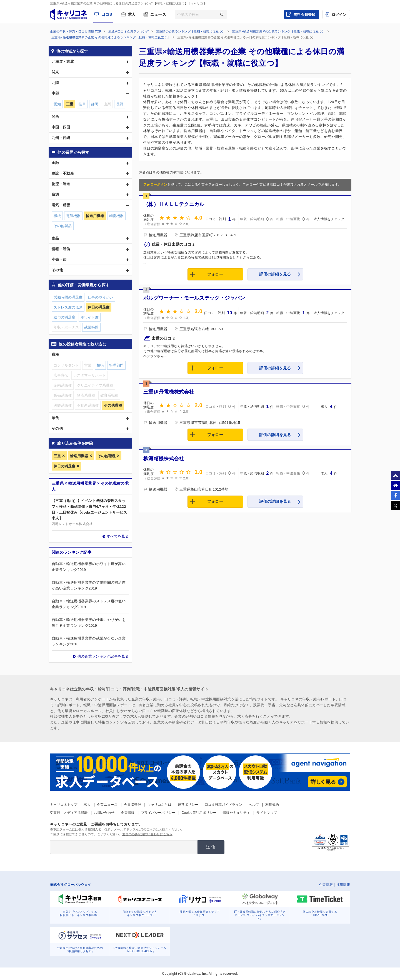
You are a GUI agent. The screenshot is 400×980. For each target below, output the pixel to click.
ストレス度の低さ (68, 307)
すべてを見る (118, 536)
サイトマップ (267, 813)
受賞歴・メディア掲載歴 (69, 813)
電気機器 (73, 216)
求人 (132, 14)
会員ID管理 (132, 805)
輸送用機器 (79, 456)
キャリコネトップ (64, 805)
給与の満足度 (64, 317)
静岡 (95, 104)
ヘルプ (254, 805)
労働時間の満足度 (68, 297)
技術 (100, 365)
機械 (57, 216)
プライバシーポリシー (158, 813)
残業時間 (91, 327)
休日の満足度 (64, 466)
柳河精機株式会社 (164, 459)
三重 (57, 456)
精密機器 (116, 216)
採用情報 (343, 885)
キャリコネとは (159, 805)
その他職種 (107, 456)
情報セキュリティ (236, 813)
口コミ (107, 14)
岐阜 (82, 104)
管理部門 (116, 365)
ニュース (158, 14)
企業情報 (128, 813)
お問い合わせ (104, 813)
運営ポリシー (188, 805)
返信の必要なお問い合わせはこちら (147, 834)
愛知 (57, 104)
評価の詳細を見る (275, 274)
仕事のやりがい (100, 297)
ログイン (339, 15)
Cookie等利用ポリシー (199, 813)
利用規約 (272, 805)
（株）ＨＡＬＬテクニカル (174, 204)
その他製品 (63, 226)
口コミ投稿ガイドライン (223, 805)
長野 (120, 104)
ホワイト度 (90, 317)
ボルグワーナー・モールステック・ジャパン (194, 298)
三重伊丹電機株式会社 (169, 392)
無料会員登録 (304, 15)
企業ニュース (107, 805)
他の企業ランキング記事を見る (103, 656)
